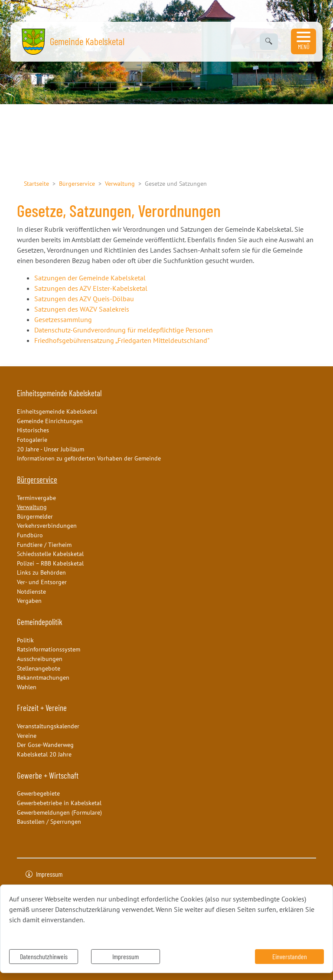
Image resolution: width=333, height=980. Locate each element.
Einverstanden (290, 956)
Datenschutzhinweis (44, 956)
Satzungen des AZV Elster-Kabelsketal (91, 288)
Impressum (126, 956)
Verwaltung (120, 183)
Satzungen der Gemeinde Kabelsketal (90, 278)
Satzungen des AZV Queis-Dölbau (84, 299)
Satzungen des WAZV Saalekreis (82, 309)
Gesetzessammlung (63, 319)
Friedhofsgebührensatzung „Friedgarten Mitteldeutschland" (122, 340)
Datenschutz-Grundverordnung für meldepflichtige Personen (124, 330)
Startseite (36, 183)
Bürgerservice (77, 183)
